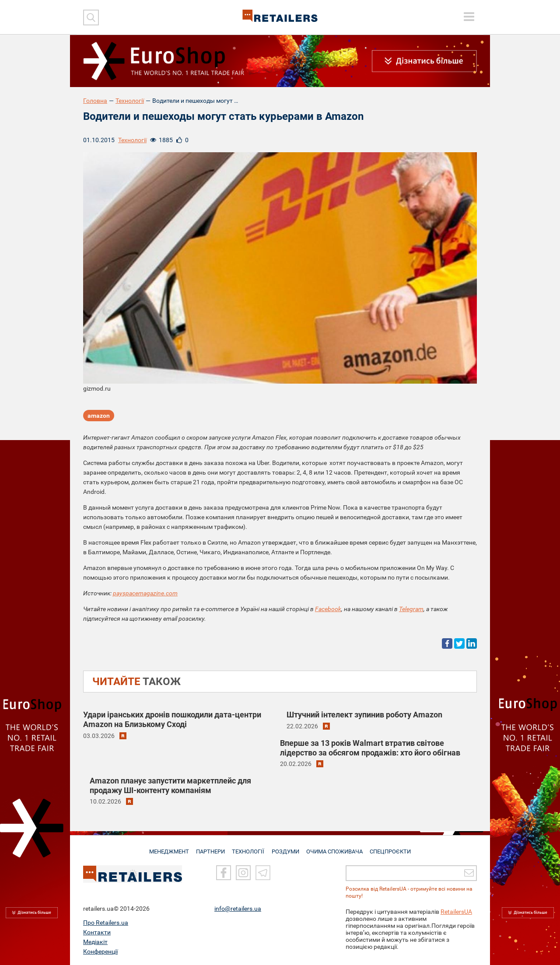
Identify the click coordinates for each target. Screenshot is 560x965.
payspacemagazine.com (145, 593)
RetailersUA (456, 912)
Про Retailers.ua (106, 923)
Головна (95, 101)
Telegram (411, 609)
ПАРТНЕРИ (210, 848)
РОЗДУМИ (287, 848)
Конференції (100, 951)
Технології (130, 101)
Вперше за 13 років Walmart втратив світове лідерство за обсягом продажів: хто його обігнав (370, 748)
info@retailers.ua (238, 909)
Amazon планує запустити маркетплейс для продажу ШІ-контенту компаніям (170, 785)
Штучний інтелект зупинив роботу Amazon (364, 715)
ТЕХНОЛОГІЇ (249, 848)
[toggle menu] (469, 17)
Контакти (97, 932)
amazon (99, 416)
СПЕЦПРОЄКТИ (393, 848)
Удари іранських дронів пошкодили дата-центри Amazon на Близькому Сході (172, 719)
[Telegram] (263, 873)
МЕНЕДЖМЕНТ (167, 848)
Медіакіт (95, 942)
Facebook (328, 609)
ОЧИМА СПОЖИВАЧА (336, 848)
